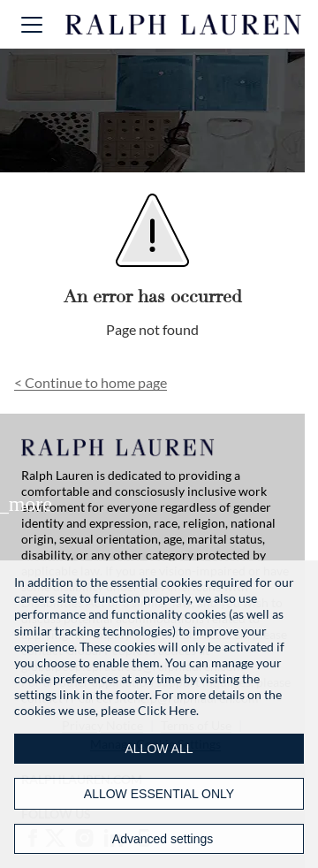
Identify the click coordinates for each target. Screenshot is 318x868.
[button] (32, 24)
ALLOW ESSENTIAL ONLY (159, 794)
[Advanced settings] (159, 839)
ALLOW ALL (159, 749)
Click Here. (168, 710)
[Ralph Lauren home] (184, 25)
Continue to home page (91, 382)
